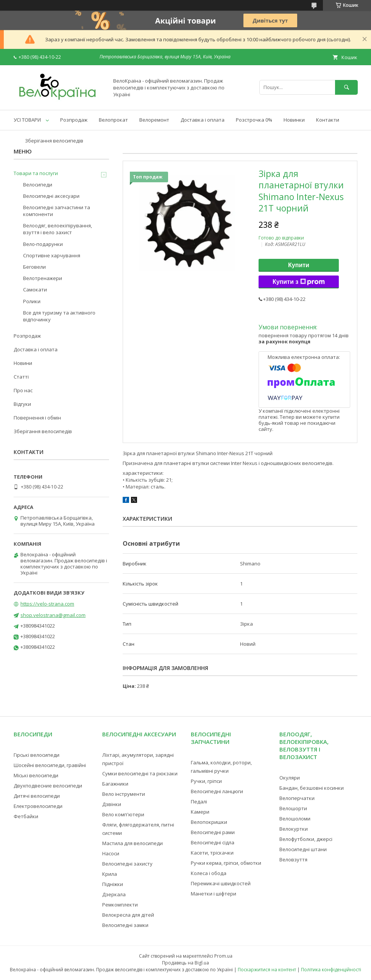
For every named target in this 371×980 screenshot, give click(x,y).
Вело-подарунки (43, 244)
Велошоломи (295, 819)
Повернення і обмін (37, 418)
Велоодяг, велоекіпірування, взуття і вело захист (58, 229)
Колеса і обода (209, 873)
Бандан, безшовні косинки (312, 788)
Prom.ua (223, 956)
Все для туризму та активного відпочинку (59, 316)
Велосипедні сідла (213, 842)
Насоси (111, 853)
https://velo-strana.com (47, 604)
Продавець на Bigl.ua (185, 963)
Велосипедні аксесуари (51, 196)
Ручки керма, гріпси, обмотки (226, 863)
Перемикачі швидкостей (221, 883)
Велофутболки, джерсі (306, 839)
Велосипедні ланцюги (217, 791)
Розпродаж (74, 120)
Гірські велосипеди (37, 755)
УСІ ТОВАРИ (27, 120)
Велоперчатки (297, 798)
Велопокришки (209, 822)
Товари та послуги (36, 173)
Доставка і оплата (203, 120)
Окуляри (290, 778)
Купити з (299, 282)
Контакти (328, 120)
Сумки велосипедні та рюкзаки (140, 773)
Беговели (34, 267)
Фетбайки (26, 816)
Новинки (294, 120)
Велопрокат (113, 120)
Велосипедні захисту (127, 864)
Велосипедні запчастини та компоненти (57, 211)
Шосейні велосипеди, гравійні (50, 765)
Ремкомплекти (120, 905)
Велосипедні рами (213, 832)
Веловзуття (293, 859)
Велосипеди (38, 185)
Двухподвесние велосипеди (48, 786)
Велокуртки (294, 829)
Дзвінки (112, 804)
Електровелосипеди (38, 806)
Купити (299, 265)
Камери (200, 812)
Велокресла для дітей (128, 915)
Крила (110, 874)
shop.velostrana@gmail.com (53, 615)
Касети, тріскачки (212, 853)
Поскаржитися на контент (267, 970)
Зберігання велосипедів (54, 141)
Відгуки (22, 404)
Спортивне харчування (52, 255)
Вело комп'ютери (123, 814)
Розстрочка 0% (254, 120)
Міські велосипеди (36, 775)
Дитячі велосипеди (37, 796)
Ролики (32, 301)
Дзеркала (114, 894)
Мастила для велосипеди (132, 843)
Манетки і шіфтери (214, 894)
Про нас (23, 390)
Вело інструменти (124, 794)
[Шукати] (346, 87)
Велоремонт (154, 120)
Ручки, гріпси (206, 781)
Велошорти (293, 808)
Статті (21, 377)
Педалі (199, 802)
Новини (23, 363)
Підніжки (113, 884)
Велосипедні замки (125, 925)
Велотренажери (43, 278)
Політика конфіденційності (331, 970)
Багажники (115, 784)
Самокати (35, 290)
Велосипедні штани (303, 849)
